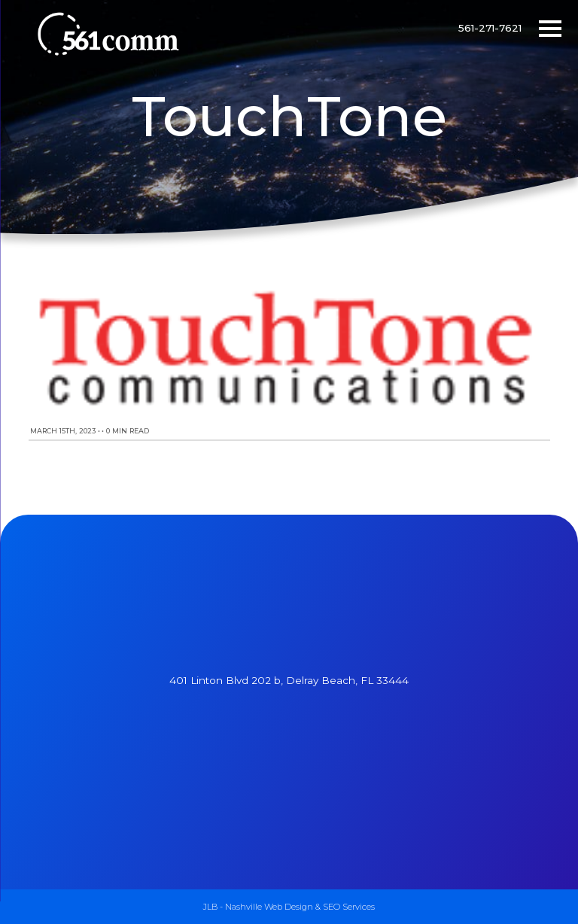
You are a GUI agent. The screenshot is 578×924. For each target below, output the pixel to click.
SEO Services (349, 907)
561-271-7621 (490, 28)
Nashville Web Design (269, 907)
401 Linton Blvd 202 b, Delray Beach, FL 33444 (289, 680)
